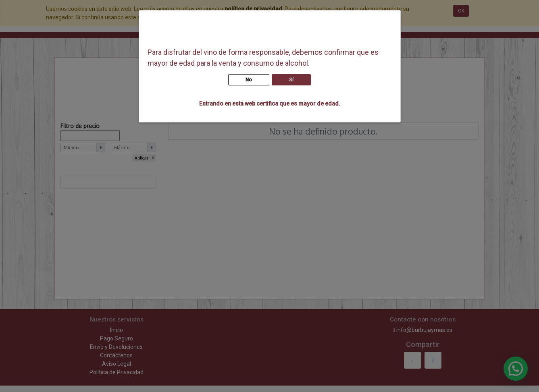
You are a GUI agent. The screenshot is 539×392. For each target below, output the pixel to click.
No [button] (249, 80)
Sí (291, 80)
